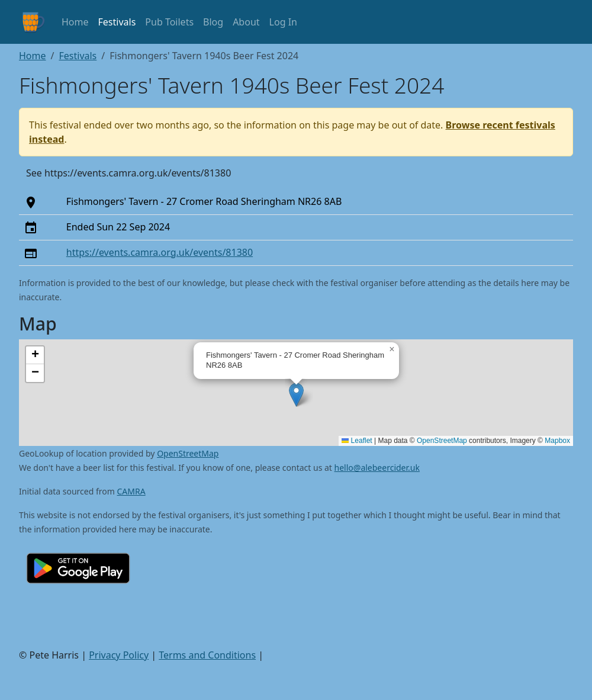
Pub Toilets (169, 22)
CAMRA (131, 491)
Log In (283, 22)
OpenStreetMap (442, 441)
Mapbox (557, 441)
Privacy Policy (119, 655)
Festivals (117, 22)
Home (75, 22)
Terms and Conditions (207, 655)
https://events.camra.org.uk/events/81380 (160, 252)
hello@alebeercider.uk (377, 468)
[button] (296, 395)
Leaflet (357, 441)
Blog (213, 22)
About (246, 22)
